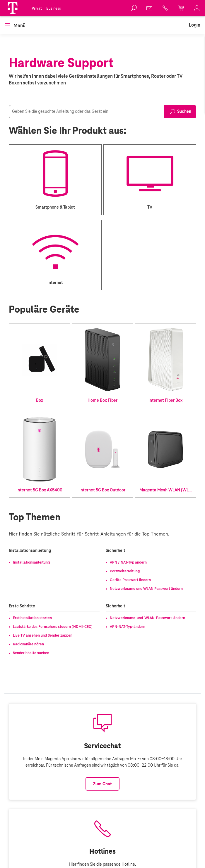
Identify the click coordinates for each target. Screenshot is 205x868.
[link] (150, 8)
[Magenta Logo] (13, 8)
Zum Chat (102, 784)
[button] (13, 8)
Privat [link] (37, 8)
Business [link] (54, 8)
